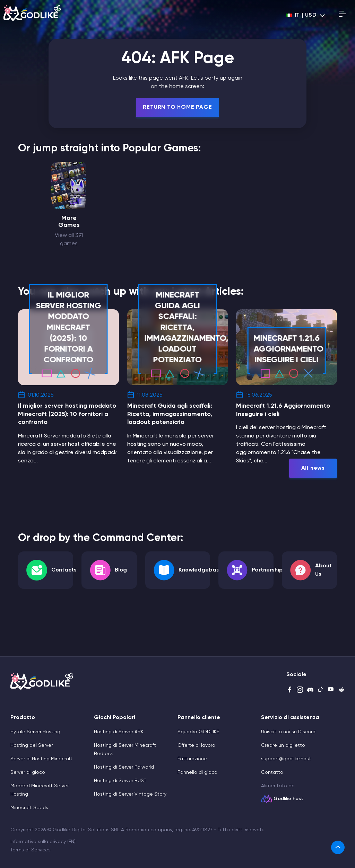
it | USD (302, 15)
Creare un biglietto (283, 745)
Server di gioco (28, 772)
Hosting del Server (32, 745)
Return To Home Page (177, 107)
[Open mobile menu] (343, 15)
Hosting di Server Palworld (124, 767)
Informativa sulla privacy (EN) (43, 842)
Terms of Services (31, 850)
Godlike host (288, 799)
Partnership (267, 570)
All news (313, 468)
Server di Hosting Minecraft (41, 759)
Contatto (272, 772)
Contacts (64, 570)
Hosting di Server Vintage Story (130, 794)
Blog (121, 570)
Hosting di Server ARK (119, 732)
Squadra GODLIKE (198, 732)
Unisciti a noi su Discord (288, 732)
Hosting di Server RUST (120, 781)
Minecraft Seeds (29, 808)
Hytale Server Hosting (35, 732)
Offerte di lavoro (196, 745)
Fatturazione (192, 759)
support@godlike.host (286, 759)
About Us (323, 570)
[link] (338, 847)
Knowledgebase (201, 570)
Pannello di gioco (197, 772)
